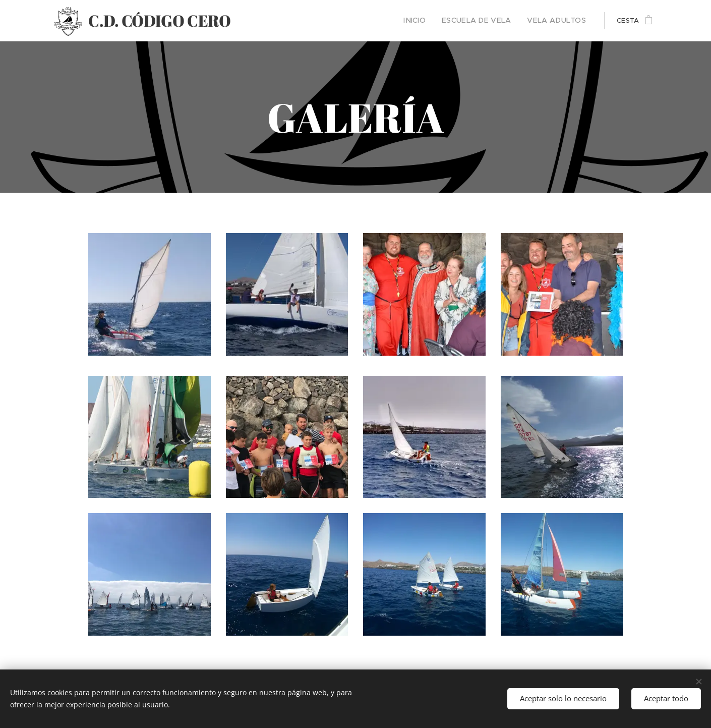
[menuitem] (430, 21)
